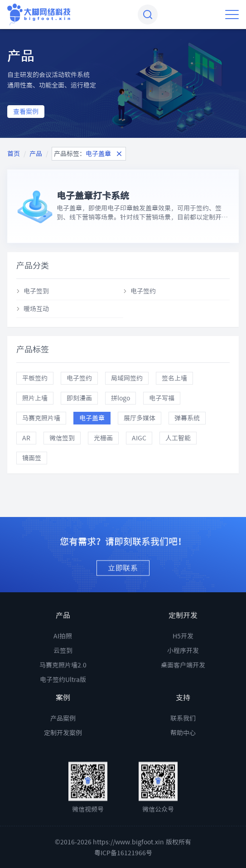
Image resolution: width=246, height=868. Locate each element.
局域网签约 (127, 378)
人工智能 (178, 438)
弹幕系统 (187, 418)
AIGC (139, 438)
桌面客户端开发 (183, 680)
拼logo (121, 398)
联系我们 (183, 727)
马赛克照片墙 (41, 418)
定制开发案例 (63, 742)
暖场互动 (36, 309)
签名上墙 (174, 378)
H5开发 (183, 651)
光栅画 (103, 438)
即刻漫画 (79, 398)
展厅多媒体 (140, 418)
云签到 (63, 666)
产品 (36, 154)
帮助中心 (183, 742)
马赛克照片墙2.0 (63, 680)
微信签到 (62, 438)
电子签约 (143, 291)
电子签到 (36, 291)
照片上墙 (35, 398)
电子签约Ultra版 (63, 695)
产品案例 (63, 727)
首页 (14, 154)
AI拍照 (63, 651)
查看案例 (26, 112)
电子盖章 (92, 418)
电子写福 (162, 398)
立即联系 (123, 576)
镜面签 (32, 458)
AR (26, 438)
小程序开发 (183, 666)
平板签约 (35, 378)
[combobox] (148, 15)
